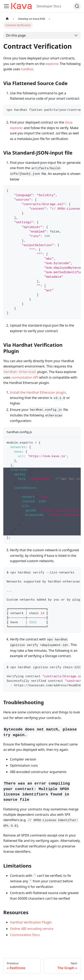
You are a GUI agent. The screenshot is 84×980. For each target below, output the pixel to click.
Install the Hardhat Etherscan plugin (38, 392)
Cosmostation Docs (25, 935)
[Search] (77, 6)
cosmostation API (25, 377)
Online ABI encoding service (32, 929)
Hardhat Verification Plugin (31, 922)
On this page (16, 35)
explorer (52, 64)
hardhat (27, 69)
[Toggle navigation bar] (6, 6)
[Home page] (7, 19)
